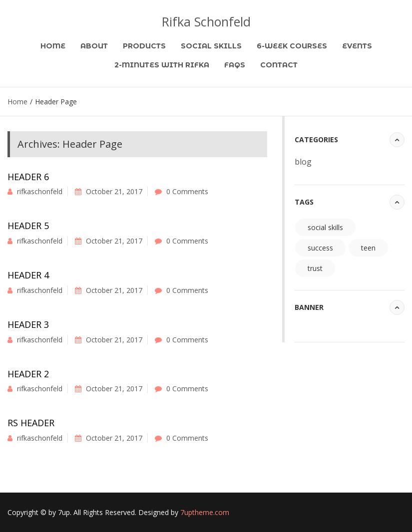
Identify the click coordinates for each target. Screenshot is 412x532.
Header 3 (28, 324)
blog (303, 162)
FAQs (235, 65)
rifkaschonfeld (40, 191)
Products (144, 46)
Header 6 (28, 177)
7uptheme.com (205, 512)
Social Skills (211, 46)
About (94, 46)
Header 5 (28, 226)
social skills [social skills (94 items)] (325, 227)
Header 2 (28, 374)
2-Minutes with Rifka (162, 65)
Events (357, 46)
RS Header (31, 423)
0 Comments (187, 191)
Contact (279, 65)
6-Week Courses (292, 46)
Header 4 (28, 275)
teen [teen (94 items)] (368, 248)
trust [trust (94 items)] (315, 268)
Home (53, 46)
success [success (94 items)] (320, 248)
